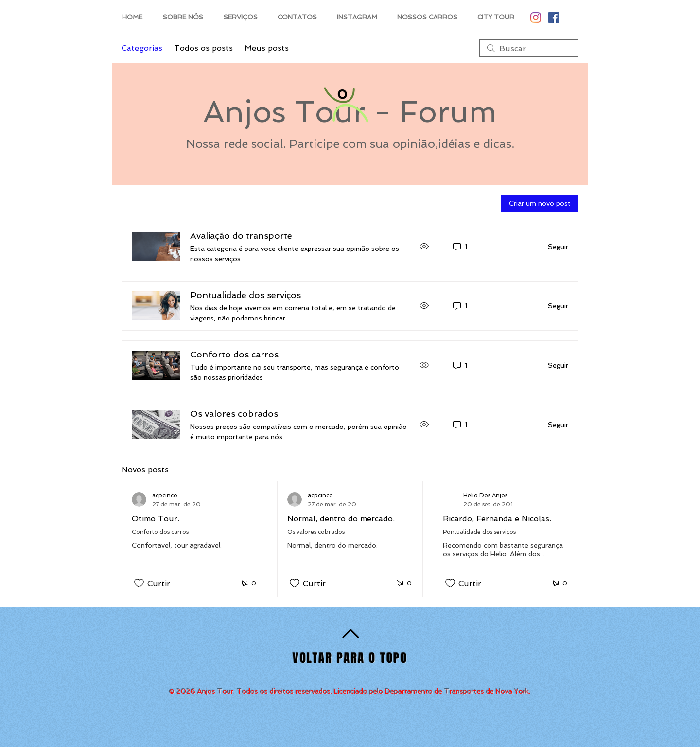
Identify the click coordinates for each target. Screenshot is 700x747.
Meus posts (267, 48)
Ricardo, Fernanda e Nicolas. (497, 519)
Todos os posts (203, 48)
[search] (529, 48)
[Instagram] (536, 18)
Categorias (142, 48)
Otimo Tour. (156, 519)
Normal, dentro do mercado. (341, 519)
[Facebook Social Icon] (554, 18)
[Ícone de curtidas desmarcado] (139, 583)
